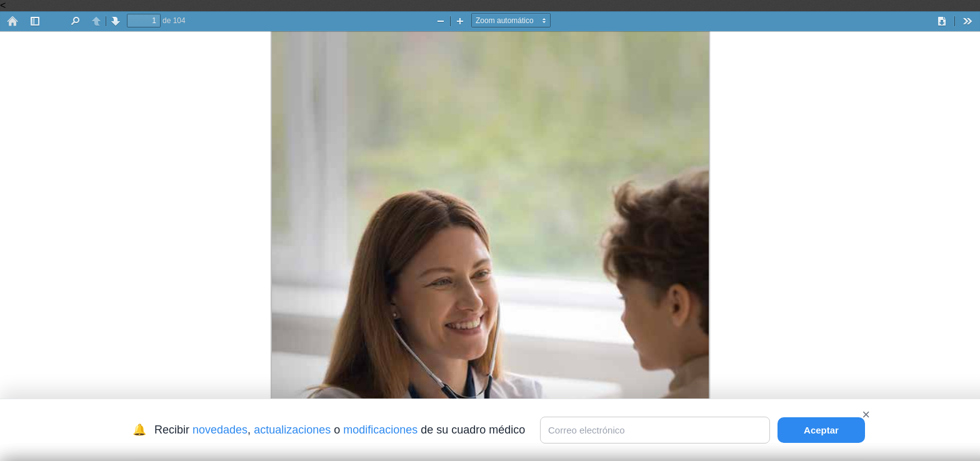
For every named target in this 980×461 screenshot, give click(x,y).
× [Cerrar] (866, 414)
